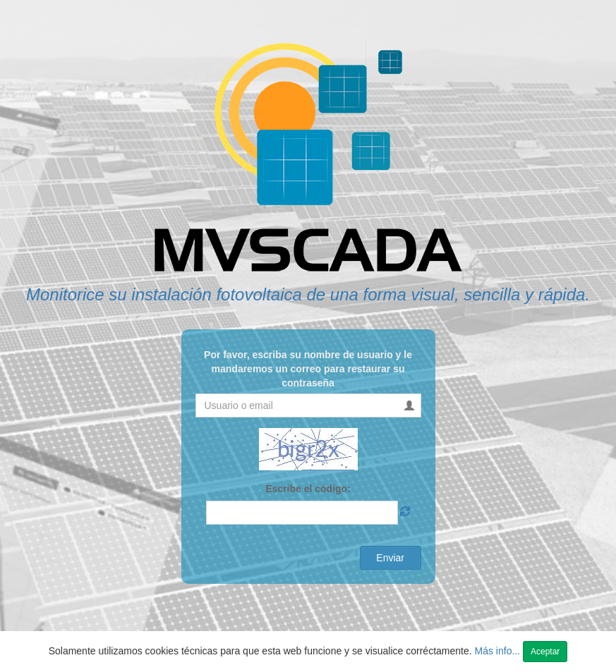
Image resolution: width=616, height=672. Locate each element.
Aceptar (545, 652)
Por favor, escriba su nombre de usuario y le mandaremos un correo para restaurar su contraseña (308, 369)
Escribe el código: (308, 489)
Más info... (499, 651)
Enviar (390, 558)
